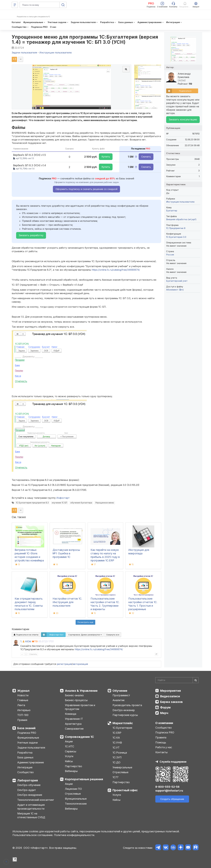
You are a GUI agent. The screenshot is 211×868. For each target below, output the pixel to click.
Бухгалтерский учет (177, 281)
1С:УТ (116, 748)
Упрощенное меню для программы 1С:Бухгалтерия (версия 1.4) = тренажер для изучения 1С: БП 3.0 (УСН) (85, 39)
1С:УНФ (117, 743)
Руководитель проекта (127, 705)
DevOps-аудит (27, 790)
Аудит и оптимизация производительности (31, 807)
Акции (69, 741)
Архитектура (73, 724)
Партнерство (73, 766)
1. (21, 641)
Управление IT (74, 719)
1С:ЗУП (117, 757)
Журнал (23, 691)
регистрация (64, 664)
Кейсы (69, 761)
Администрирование (31, 762)
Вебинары (71, 771)
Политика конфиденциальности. (74, 835)
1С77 (115, 777)
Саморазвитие (74, 729)
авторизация (80, 664)
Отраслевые (73, 794)
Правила (161, 737)
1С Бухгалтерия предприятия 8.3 (32, 503)
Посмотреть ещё (85, 622)
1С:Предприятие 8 (176, 228)
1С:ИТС (70, 746)
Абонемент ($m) (175, 290)
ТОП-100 (23, 715)
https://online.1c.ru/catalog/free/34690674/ (116, 270)
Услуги (69, 756)
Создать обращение (172, 799)
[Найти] (196, 680)
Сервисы (71, 751)
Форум (165, 707)
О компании (164, 723)
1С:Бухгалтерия (122, 728)
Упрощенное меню (105, 503)
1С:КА (116, 738)
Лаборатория (28, 780)
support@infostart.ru (169, 791)
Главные (23, 700)
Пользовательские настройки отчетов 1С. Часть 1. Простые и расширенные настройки (143, 606)
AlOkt (28, 641)
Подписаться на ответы (26, 635)
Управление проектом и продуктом (80, 707)
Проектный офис (125, 790)
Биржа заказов (171, 702)
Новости (23, 695)
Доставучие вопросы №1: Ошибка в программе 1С (66, 553)
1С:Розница (120, 753)
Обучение (120, 691)
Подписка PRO (27, 733)
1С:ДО (116, 762)
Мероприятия (170, 691)
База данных (25, 757)
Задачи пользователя (31, 748)
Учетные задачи (27, 743)
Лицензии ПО (73, 789)
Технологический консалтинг (36, 800)
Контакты (161, 752)
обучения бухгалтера (81, 503)
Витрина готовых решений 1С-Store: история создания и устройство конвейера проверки (29, 557)
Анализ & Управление (81, 691)
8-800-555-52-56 (167, 787)
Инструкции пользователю (180, 202)
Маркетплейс (123, 723)
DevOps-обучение (29, 785)
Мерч (164, 713)
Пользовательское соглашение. (33, 835)
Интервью (24, 710)
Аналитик (119, 700)
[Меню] (15, 5)
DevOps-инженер (124, 710)
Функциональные (28, 738)
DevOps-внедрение (30, 795)
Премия (22, 720)
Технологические (76, 804)
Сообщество (25, 772)
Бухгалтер (172, 211)
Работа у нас (164, 747)
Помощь (161, 742)
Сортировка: (85, 635)
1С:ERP (117, 733)
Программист (121, 695)
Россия (170, 255)
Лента (21, 705)
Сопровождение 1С (79, 737)
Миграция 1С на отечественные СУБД (31, 815)
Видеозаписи (170, 696)
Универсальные (122, 767)
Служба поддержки (173, 762)
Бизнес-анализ (74, 695)
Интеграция (25, 767)
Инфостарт (63, 498)
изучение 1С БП (59, 503)
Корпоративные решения (84, 779)
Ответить (33, 654)
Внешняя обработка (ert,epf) (181, 219)
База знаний (26, 728)
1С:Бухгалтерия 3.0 (176, 237)
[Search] (177, 680)
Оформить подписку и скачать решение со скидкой (86, 189)
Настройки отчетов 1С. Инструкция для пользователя (67, 602)
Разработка (25, 753)
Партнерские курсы (125, 715)
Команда (71, 714)
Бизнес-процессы (76, 700)
